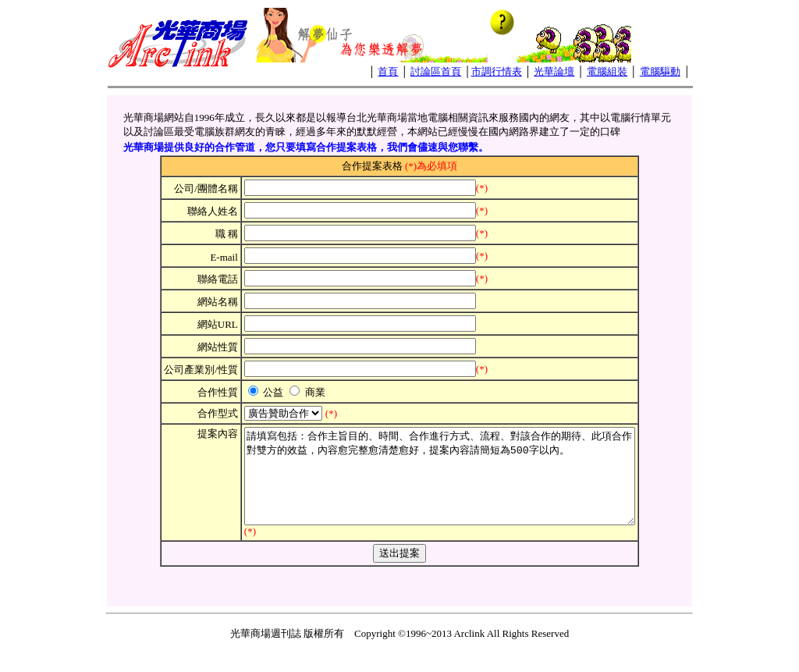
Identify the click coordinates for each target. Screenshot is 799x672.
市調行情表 (497, 71)
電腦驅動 (660, 71)
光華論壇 (554, 71)
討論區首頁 (436, 71)
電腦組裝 (607, 71)
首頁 (388, 71)
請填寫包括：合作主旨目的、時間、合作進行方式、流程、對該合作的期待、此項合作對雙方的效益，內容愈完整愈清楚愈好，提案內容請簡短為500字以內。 (440, 485)
